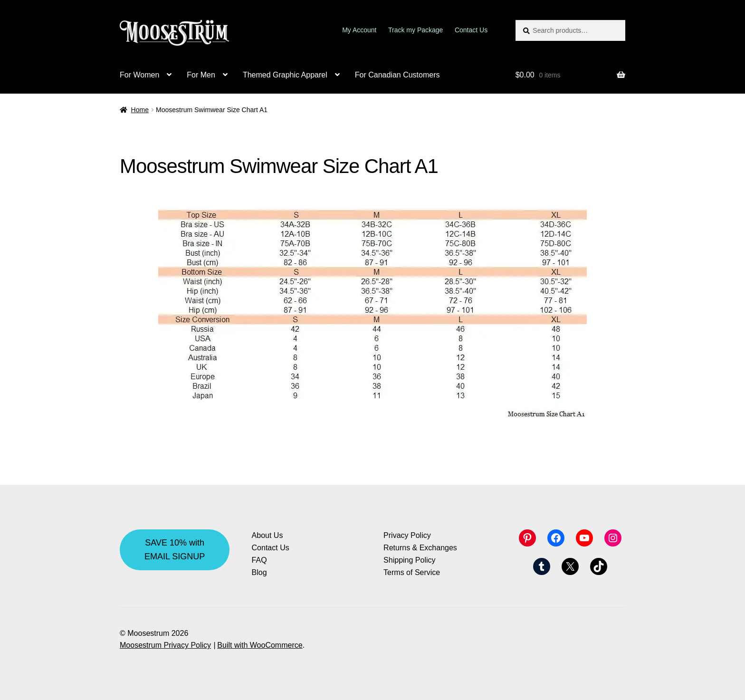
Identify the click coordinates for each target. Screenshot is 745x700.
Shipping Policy (409, 560)
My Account (359, 30)
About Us (267, 535)
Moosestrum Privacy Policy (165, 645)
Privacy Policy (407, 535)
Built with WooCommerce (260, 645)
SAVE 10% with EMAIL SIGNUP (175, 550)
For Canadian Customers (397, 75)
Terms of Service (412, 572)
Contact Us (471, 30)
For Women (139, 75)
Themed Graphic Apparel (285, 75)
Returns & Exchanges (420, 548)
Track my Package (415, 30)
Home (140, 110)
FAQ (259, 560)
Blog (259, 572)
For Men (201, 75)
